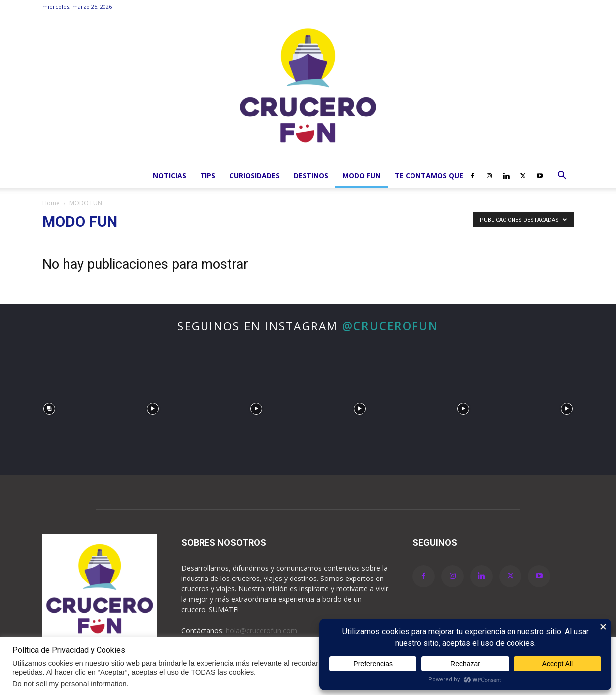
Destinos (311, 175)
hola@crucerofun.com (261, 631)
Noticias (169, 175)
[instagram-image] (49, 406)
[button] (562, 176)
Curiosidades (255, 175)
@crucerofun (391, 326)
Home (51, 203)
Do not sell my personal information (70, 684)
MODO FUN (361, 175)
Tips (208, 175)
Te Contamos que (429, 175)
